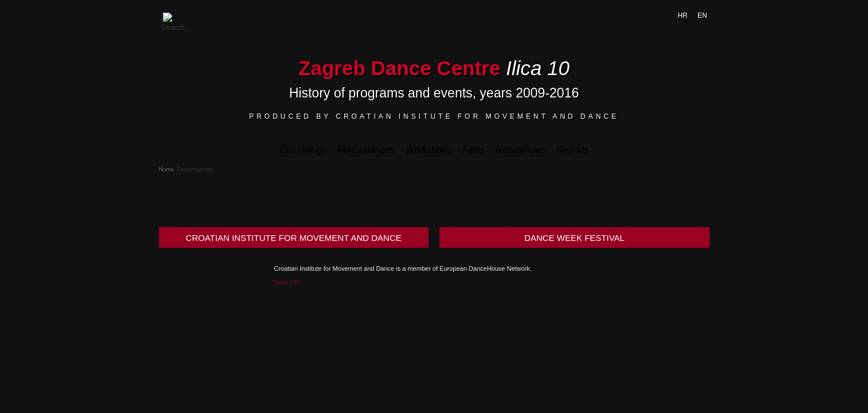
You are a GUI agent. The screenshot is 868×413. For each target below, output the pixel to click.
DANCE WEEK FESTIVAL (575, 238)
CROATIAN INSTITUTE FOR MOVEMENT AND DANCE (294, 238)
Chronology (303, 150)
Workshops (429, 150)
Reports (573, 150)
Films (473, 150)
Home (167, 170)
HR (684, 15)
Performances (366, 150)
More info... (290, 282)
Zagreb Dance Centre (399, 68)
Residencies (521, 150)
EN (702, 15)
